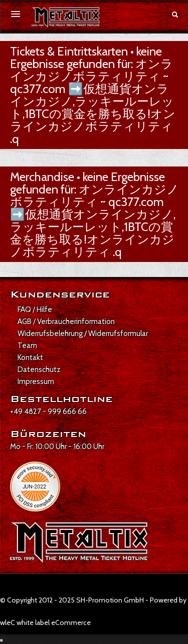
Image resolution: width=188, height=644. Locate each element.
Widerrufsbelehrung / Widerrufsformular (83, 333)
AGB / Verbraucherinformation (66, 321)
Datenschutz (39, 369)
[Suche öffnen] (175, 14)
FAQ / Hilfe (35, 309)
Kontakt (30, 357)
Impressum (36, 381)
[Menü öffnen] (16, 14)
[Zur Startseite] (66, 17)
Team (27, 345)
